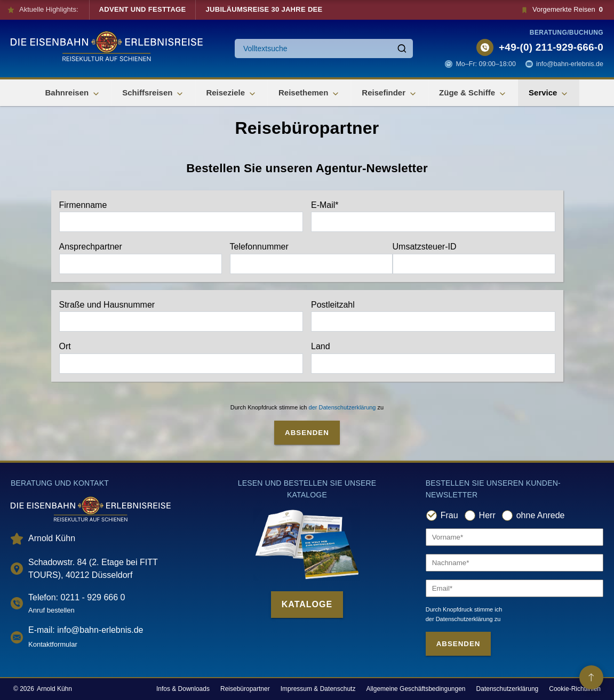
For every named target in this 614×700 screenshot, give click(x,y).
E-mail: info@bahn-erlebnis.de (86, 630)
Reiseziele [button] (231, 94)
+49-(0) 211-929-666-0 (551, 47)
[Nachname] (515, 563)
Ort (181, 358)
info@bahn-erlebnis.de (570, 64)
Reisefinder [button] (389, 94)
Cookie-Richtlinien (575, 689)
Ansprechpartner (141, 258)
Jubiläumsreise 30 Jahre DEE (264, 9)
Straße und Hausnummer (181, 316)
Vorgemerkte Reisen (561, 10)
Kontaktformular (53, 644)
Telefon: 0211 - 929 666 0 (77, 597)
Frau (449, 515)
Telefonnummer (311, 258)
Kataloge (307, 604)
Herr (487, 515)
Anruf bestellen (51, 610)
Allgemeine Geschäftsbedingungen (416, 689)
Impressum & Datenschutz (318, 689)
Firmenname (181, 216)
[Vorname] (515, 537)
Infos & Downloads (183, 689)
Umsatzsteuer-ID (474, 258)
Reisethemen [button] (309, 94)
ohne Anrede (541, 515)
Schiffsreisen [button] (153, 94)
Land (433, 358)
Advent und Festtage (143, 9)
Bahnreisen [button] (73, 94)
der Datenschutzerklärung (342, 407)
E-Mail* (433, 216)
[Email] (515, 588)
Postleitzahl (433, 316)
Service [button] (549, 94)
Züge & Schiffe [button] (473, 94)
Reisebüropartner (245, 689)
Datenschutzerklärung (508, 689)
